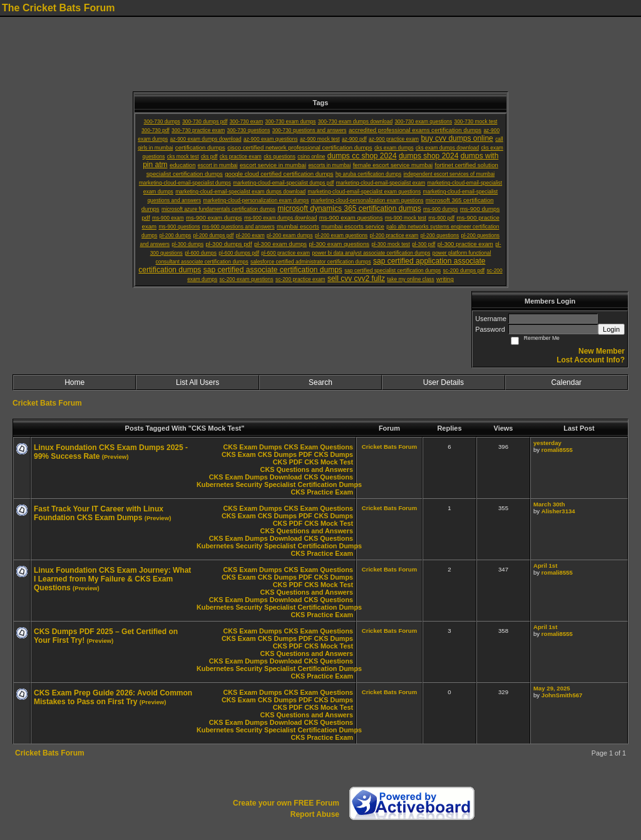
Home (74, 382)
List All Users (197, 382)
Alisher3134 (558, 511)
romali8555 (557, 450)
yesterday (547, 443)
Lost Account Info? (591, 360)
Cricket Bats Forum (47, 403)
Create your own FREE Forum (286, 803)
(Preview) (115, 457)
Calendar (566, 382)
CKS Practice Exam (322, 492)
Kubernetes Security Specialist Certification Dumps (279, 484)
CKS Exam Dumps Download (256, 477)
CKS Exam (239, 454)
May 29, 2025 (552, 688)
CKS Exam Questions (319, 447)
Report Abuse (315, 814)
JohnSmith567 (562, 695)
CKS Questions (328, 477)
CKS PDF (288, 462)
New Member (602, 351)
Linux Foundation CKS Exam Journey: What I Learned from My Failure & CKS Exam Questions (112, 579)
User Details (444, 382)
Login (611, 329)
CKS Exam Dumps (252, 447)
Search (320, 382)
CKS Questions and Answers (307, 469)
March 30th (549, 504)
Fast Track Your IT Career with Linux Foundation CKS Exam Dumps (99, 513)
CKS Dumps (334, 454)
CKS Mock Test (329, 462)
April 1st (545, 566)
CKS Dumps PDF (285, 454)
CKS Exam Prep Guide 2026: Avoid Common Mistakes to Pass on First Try (113, 697)
